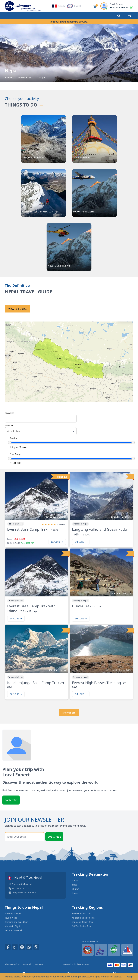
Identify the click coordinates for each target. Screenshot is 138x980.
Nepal (75, 880)
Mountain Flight (13, 926)
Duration (14, 438)
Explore (57, 542)
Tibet (74, 885)
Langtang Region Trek (83, 922)
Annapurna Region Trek (84, 918)
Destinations (25, 78)
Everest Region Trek (82, 914)
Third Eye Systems (81, 964)
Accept (130, 977)
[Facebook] (8, 947)
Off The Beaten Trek (82, 926)
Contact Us (11, 800)
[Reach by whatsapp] (122, 8)
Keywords (9, 413)
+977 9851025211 (21, 888)
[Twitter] (15, 947)
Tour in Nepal (11, 918)
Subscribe (54, 837)
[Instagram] (22, 947)
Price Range (15, 454)
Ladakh (76, 893)
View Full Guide (18, 309)
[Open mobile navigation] (130, 16)
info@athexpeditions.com (25, 892)
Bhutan (76, 889)
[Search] (119, 16)
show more (69, 713)
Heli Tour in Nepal (14, 930)
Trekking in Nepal (13, 914)
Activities (9, 426)
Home (8, 78)
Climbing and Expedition (17, 922)
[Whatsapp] (29, 947)
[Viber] (37, 947)
